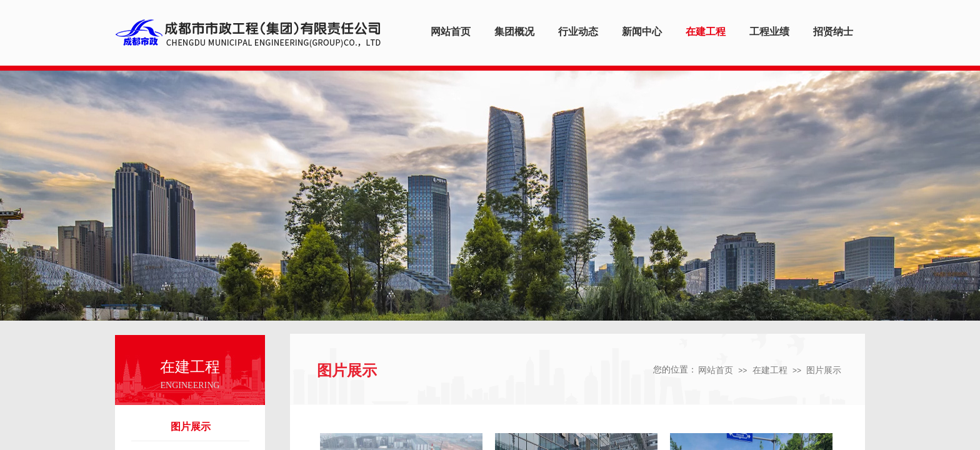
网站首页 (716, 370)
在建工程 (770, 370)
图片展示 (191, 427)
